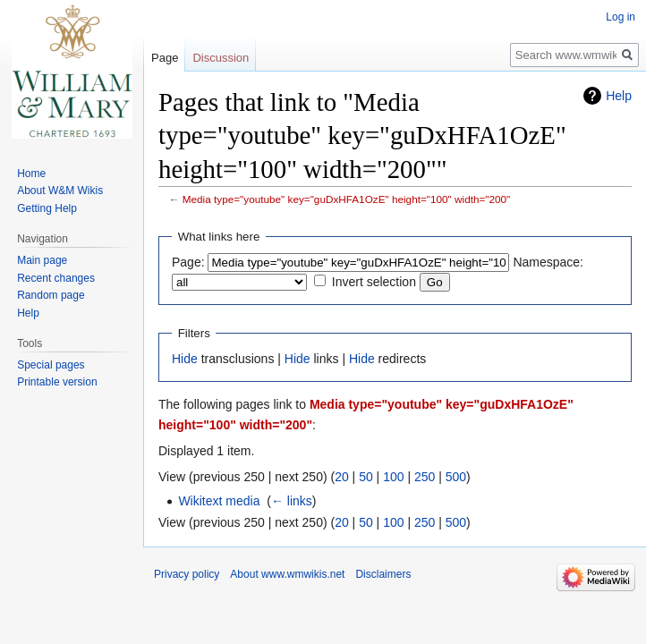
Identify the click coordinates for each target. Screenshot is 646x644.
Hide (185, 359)
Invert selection (374, 282)
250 (425, 477)
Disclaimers (383, 574)
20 (342, 477)
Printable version (57, 382)
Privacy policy (187, 574)
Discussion (221, 58)
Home (31, 174)
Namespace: (548, 262)
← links (292, 501)
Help (619, 96)
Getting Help (47, 208)
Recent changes (56, 278)
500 (456, 477)
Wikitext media (219, 501)
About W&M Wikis (60, 191)
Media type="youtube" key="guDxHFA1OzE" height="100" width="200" (347, 199)
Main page (42, 260)
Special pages (51, 365)
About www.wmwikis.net (287, 574)
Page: (188, 262)
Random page (51, 295)
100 (393, 477)
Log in (620, 17)
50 (366, 477)
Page (165, 58)
